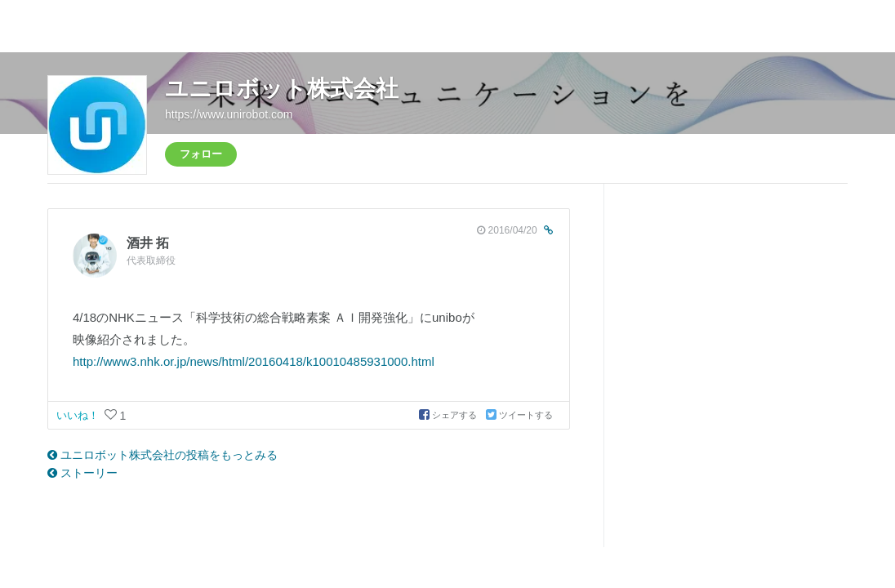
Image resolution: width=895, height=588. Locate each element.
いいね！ (79, 415)
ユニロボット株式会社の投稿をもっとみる (163, 455)
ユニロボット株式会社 (282, 89)
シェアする (449, 415)
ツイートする (519, 415)
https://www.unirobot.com (229, 114)
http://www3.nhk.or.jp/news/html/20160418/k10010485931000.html (254, 361)
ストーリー (82, 473)
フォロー (201, 154)
